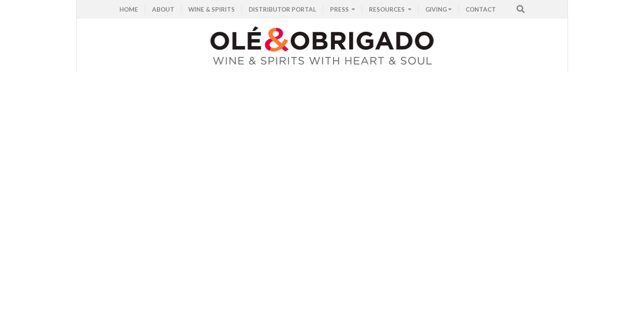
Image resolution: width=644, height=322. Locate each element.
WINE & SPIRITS (212, 9)
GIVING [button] (436, 9)
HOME (129, 9)
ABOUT (163, 9)
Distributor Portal (282, 9)
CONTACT (481, 9)
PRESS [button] (340, 9)
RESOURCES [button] (388, 9)
